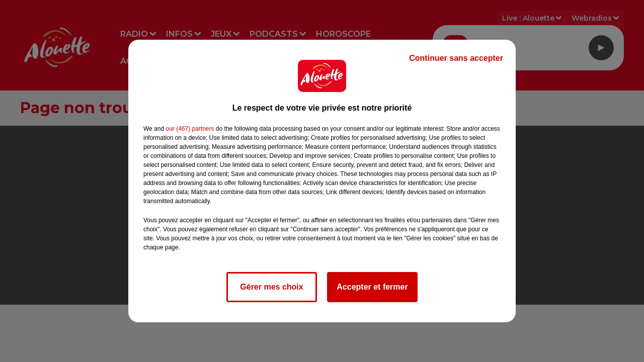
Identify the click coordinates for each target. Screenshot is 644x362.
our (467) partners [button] (190, 129)
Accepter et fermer (372, 287)
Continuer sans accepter (456, 58)
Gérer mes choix (271, 287)
